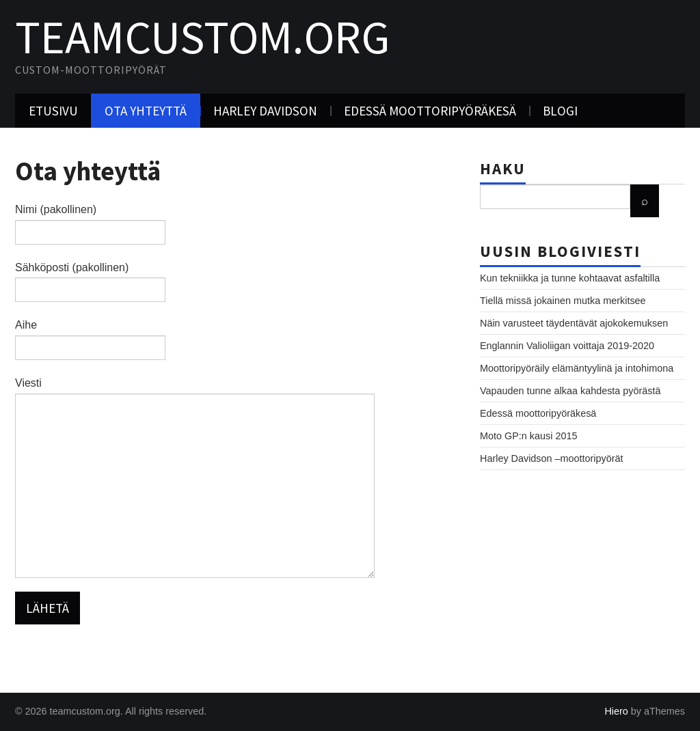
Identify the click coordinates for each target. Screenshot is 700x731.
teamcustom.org (203, 37)
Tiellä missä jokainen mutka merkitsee (563, 301)
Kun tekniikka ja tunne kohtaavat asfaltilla (570, 278)
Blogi (560, 111)
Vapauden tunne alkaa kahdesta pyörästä (570, 391)
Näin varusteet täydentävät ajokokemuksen (574, 323)
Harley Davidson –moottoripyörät (552, 458)
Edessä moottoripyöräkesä (430, 111)
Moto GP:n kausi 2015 (528, 436)
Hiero (616, 711)
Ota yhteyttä (146, 111)
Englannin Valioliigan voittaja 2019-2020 (567, 346)
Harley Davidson (265, 111)
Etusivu (53, 111)
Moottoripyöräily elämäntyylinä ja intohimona (577, 368)
